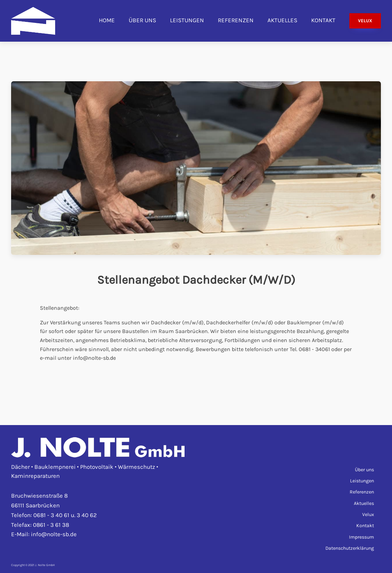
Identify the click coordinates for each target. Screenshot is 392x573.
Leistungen (187, 20)
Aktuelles (282, 20)
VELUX (365, 21)
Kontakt (323, 20)
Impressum (361, 537)
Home (107, 20)
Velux (368, 514)
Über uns (142, 20)
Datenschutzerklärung (350, 548)
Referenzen (236, 20)
